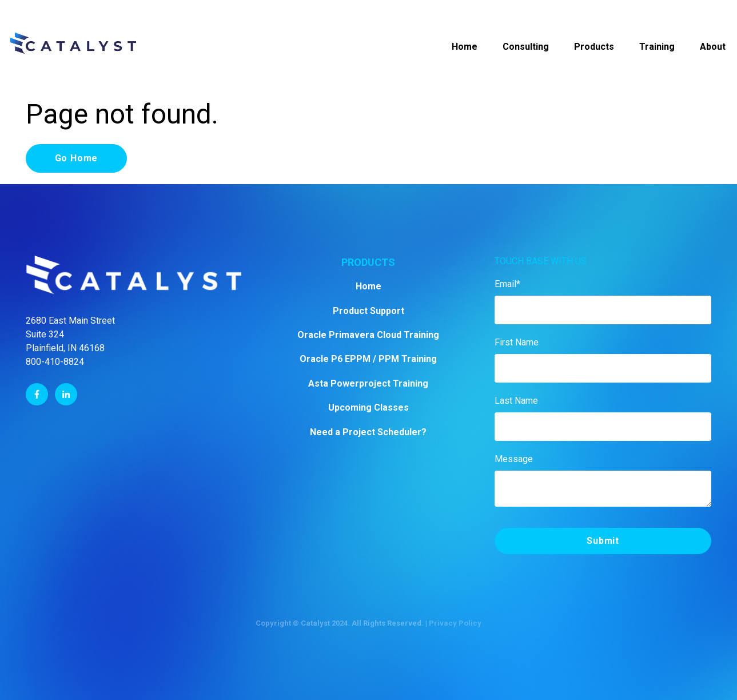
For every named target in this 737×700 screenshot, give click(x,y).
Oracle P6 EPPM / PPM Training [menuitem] (368, 359)
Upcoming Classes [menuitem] (368, 407)
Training (657, 47)
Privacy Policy (455, 623)
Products (594, 47)
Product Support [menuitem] (368, 311)
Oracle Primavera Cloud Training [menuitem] (368, 335)
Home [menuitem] (368, 286)
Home (465, 47)
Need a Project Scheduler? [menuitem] (368, 432)
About (713, 47)
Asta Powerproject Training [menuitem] (368, 383)
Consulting (526, 47)
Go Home (77, 158)
